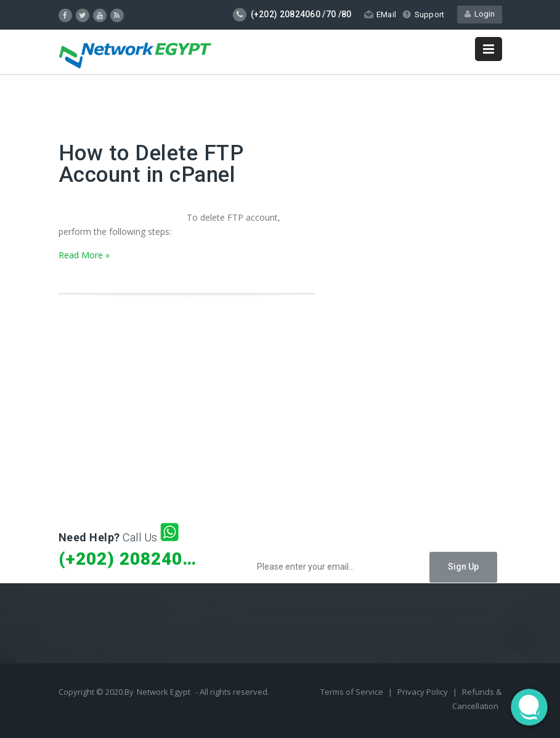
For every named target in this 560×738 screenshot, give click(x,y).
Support (423, 14)
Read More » (84, 255)
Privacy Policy (424, 692)
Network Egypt (164, 692)
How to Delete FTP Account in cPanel (151, 164)
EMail (380, 14)
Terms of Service (353, 692)
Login (480, 14)
